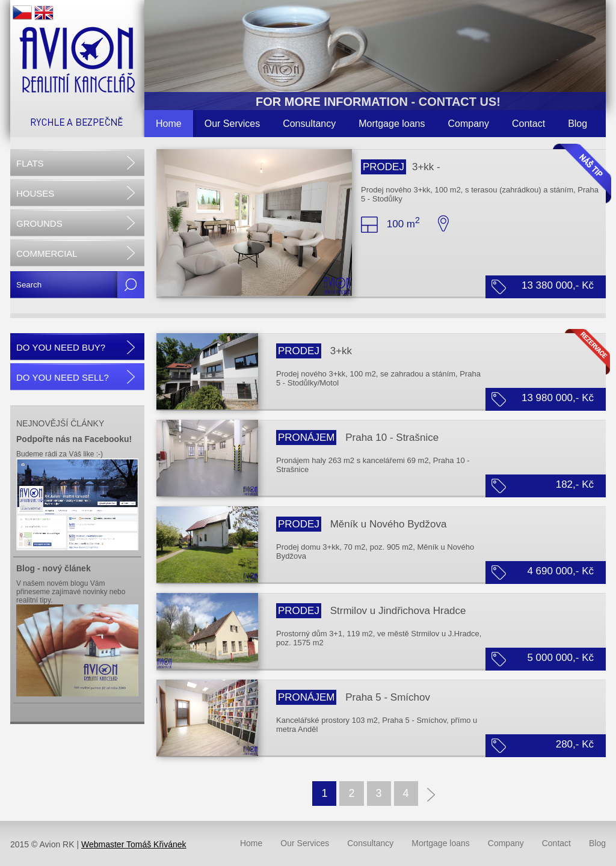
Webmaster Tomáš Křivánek (134, 844)
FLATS (30, 163)
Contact (528, 124)
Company (469, 124)
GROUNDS (39, 223)
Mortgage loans (392, 124)
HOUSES (35, 193)
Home (169, 124)
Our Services (232, 124)
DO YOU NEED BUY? (61, 347)
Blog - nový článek (54, 568)
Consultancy (309, 124)
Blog (577, 124)
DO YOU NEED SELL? (63, 377)
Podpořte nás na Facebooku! (74, 439)
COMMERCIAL (47, 253)
